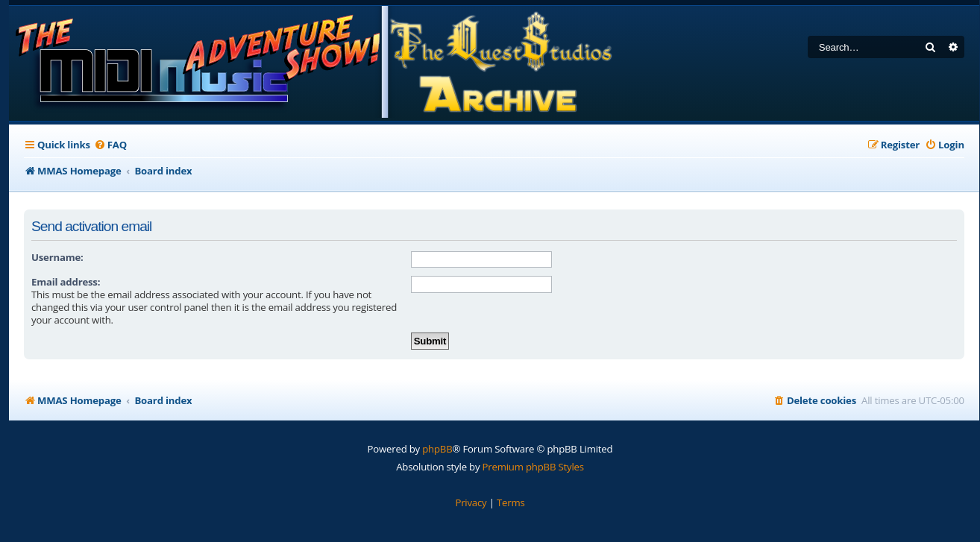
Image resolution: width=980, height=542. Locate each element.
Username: (57, 257)
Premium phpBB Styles (533, 467)
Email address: (66, 282)
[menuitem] (110, 145)
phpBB (437, 449)
